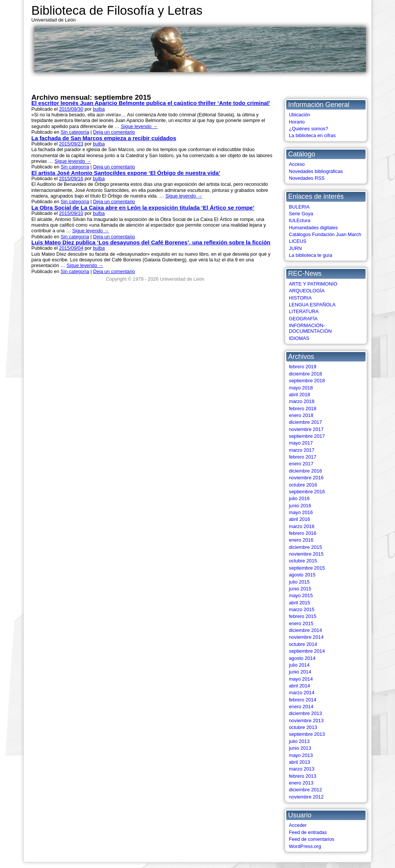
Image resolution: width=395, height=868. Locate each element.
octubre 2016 (303, 485)
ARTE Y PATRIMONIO (313, 284)
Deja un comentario (114, 132)
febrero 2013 (303, 776)
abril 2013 (299, 762)
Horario (297, 122)
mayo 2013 (301, 755)
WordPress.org (305, 846)
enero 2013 (301, 783)
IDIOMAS (299, 338)
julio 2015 (299, 582)
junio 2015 (300, 589)
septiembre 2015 (307, 568)
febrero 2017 (303, 457)
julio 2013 (299, 741)
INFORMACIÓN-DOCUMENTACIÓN (310, 328)
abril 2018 (299, 395)
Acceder (298, 825)
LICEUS (298, 241)
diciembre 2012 (306, 790)
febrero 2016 (303, 533)
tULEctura (300, 220)
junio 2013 (300, 748)
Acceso (297, 164)
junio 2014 (300, 672)
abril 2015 (299, 603)
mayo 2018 (301, 388)
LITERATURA (304, 311)
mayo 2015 (301, 595)
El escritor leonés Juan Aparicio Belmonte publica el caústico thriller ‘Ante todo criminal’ (151, 103)
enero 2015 (301, 623)
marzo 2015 (302, 609)
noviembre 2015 (306, 554)
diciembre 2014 (306, 630)
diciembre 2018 (306, 374)
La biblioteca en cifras (312, 135)
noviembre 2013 (306, 721)
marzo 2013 (302, 769)
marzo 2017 (302, 450)
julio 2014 (299, 665)
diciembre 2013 (306, 713)
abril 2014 (299, 686)
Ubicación (299, 115)
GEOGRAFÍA (303, 319)
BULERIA (299, 207)
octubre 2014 (303, 644)
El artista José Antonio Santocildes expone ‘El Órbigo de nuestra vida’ (126, 173)
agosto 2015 (302, 575)
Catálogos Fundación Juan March (325, 234)
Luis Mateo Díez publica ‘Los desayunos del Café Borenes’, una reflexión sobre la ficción (151, 242)
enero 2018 (301, 415)
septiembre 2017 (307, 436)
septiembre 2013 (307, 734)
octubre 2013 (303, 727)
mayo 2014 (301, 679)
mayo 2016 (301, 512)
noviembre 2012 (306, 797)
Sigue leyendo (139, 126)
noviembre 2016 (306, 478)
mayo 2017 (301, 443)
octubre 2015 (303, 561)
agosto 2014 (302, 658)
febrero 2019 (303, 367)
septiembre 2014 (307, 651)
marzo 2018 (302, 401)
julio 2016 (299, 498)
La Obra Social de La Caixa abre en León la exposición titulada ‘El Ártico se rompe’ (143, 208)
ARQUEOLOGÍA (307, 291)
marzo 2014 (302, 693)
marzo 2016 (302, 526)
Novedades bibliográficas (316, 171)
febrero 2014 (303, 700)
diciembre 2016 (306, 471)
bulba (99, 109)
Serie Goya (301, 214)
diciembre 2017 (306, 422)
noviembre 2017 (306, 429)
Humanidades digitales (313, 228)
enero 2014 (301, 707)
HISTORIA (300, 298)
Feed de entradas (308, 832)
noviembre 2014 (306, 637)
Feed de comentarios (312, 839)
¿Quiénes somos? (309, 129)
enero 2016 (301, 540)
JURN (295, 248)
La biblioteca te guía (311, 255)
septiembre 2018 (307, 381)
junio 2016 (300, 506)
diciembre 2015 (306, 547)
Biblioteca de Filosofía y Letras (117, 10)
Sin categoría (75, 132)
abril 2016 (299, 519)
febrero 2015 (303, 616)
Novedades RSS (307, 178)
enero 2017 (301, 464)
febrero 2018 (303, 409)
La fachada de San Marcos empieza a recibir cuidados (104, 138)
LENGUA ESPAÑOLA (312, 305)
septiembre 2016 (307, 492)
